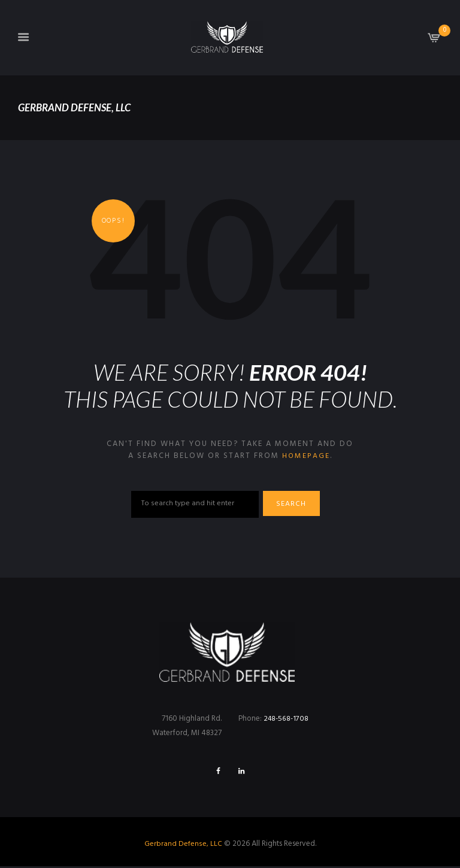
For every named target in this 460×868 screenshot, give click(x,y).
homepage (306, 456)
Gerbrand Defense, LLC (183, 846)
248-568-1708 (287, 719)
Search (295, 505)
